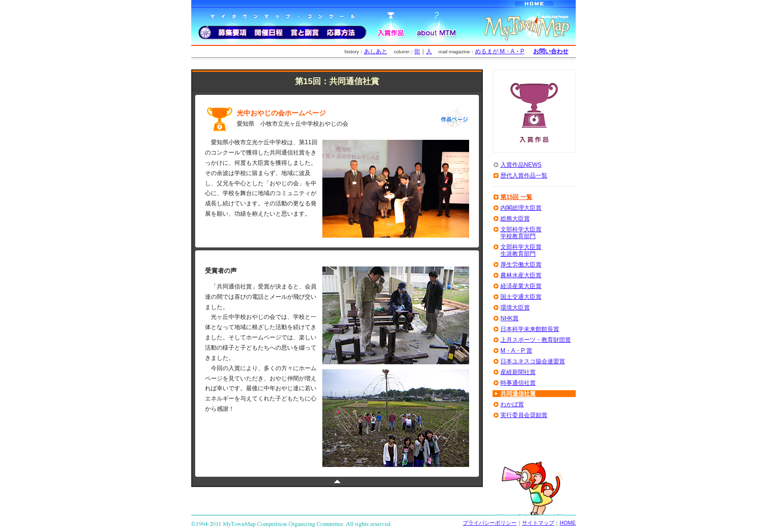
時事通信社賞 (518, 383)
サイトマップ (538, 523)
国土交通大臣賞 (521, 297)
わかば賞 (512, 404)
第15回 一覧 (516, 197)
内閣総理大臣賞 (521, 208)
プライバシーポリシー (490, 523)
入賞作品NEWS (521, 165)
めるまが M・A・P (500, 51)
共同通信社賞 (518, 394)
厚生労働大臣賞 (521, 265)
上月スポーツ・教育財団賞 (536, 340)
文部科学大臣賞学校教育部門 (521, 233)
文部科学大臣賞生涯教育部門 (521, 250)
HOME (568, 523)
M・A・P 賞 (516, 351)
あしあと (376, 51)
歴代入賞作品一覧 (524, 176)
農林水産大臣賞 (521, 275)
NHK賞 (509, 318)
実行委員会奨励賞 (524, 415)
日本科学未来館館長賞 (530, 329)
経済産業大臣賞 (521, 286)
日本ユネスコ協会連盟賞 (533, 361)
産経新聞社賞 (518, 372)
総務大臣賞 (515, 219)
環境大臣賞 (515, 308)
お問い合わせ (551, 51)
